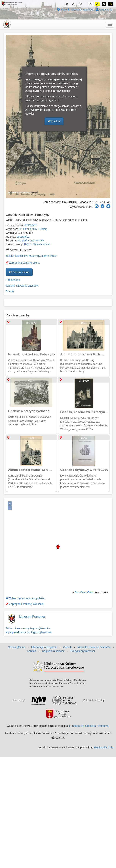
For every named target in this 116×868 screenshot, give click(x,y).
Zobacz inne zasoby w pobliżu (25, 598)
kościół (10, 256)
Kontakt (31, 651)
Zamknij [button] (54, 121)
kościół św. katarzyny (28, 256)
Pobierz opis (13, 280)
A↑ (81, 4)
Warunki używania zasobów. (22, 286)
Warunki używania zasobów (75, 10)
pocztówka (23, 237)
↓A (66, 4)
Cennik (10, 291)
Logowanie (104, 10)
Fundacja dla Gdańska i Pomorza (89, 726)
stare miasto (49, 256)
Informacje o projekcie (44, 647)
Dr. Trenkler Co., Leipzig (33, 229)
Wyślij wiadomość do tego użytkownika (29, 632)
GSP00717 (31, 225)
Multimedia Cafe (104, 748)
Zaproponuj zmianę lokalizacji (25, 604)
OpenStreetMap (84, 592)
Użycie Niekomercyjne (37, 244)
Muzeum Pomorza (32, 617)
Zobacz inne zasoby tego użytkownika (28, 628)
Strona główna (17, 647)
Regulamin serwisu (53, 651)
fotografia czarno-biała (31, 240)
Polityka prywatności (83, 651)
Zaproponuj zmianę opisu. (23, 263)
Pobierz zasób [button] (19, 272)
